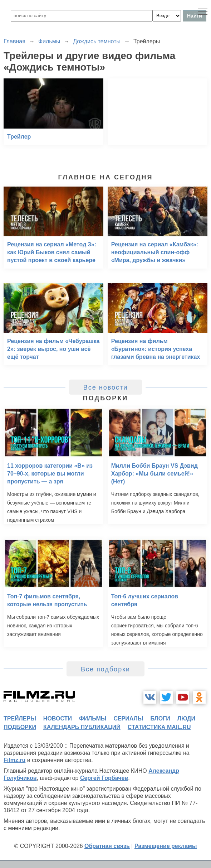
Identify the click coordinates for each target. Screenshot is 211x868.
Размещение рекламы (166, 846)
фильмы (93, 718)
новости (58, 718)
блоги (160, 718)
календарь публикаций (82, 727)
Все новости (106, 387)
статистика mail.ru (159, 727)
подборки (20, 727)
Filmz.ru (14, 760)
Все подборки (105, 669)
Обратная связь (107, 846)
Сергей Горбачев (104, 778)
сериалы (128, 718)
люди (186, 718)
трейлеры (20, 718)
